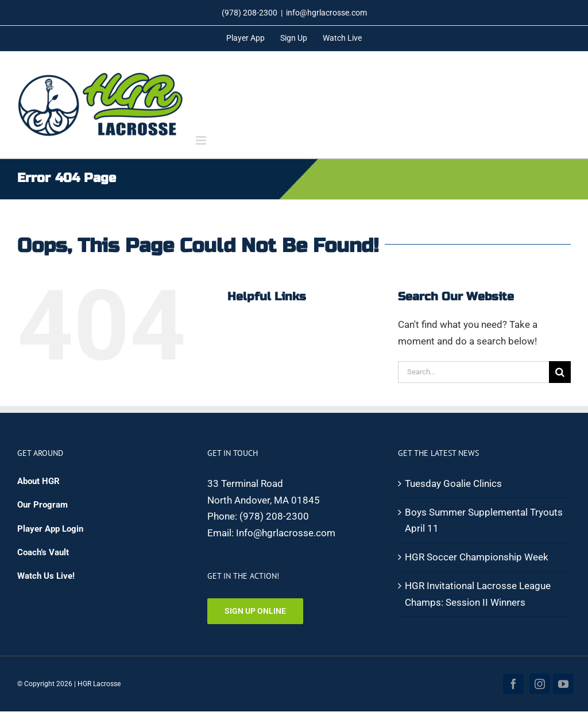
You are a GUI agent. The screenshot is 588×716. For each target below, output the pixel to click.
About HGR (38, 481)
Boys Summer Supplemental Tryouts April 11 (484, 520)
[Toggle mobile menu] (202, 140)
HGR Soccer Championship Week (477, 557)
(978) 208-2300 (274, 516)
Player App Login (50, 529)
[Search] (560, 372)
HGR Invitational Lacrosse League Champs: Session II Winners (478, 594)
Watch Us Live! (46, 576)
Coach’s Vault (43, 552)
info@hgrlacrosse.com (326, 13)
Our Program (42, 505)
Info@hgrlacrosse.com (286, 533)
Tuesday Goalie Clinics (453, 483)
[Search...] (473, 372)
